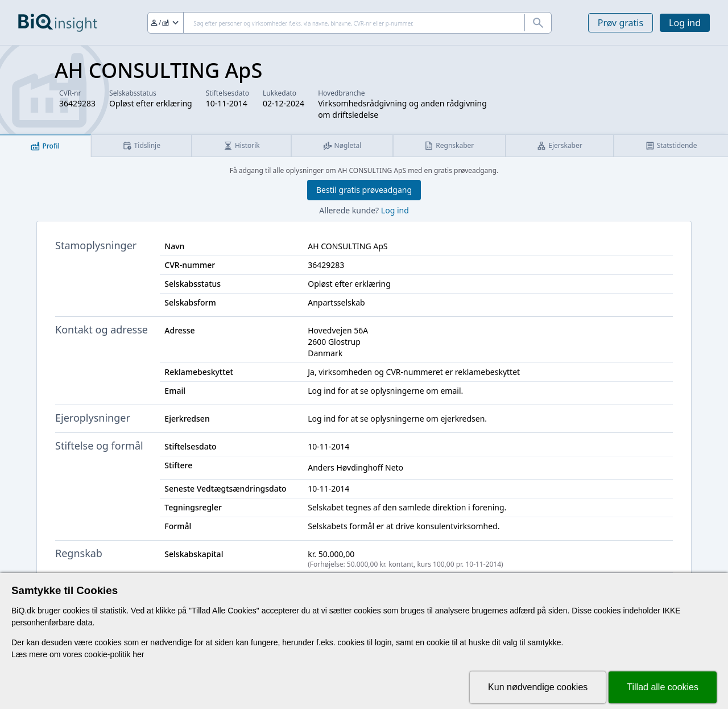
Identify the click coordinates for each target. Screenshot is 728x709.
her (138, 654)
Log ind (685, 23)
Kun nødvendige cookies (538, 687)
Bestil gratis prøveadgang (364, 190)
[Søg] (349, 23)
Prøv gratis (621, 23)
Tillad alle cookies (663, 687)
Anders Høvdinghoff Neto (355, 467)
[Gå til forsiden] (58, 23)
